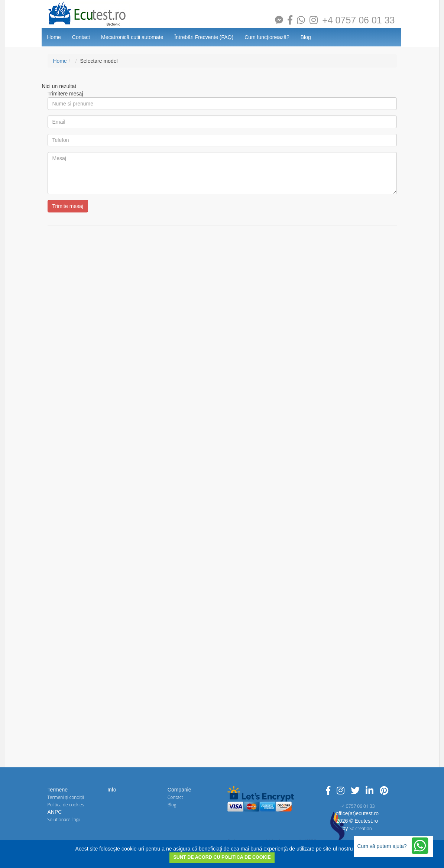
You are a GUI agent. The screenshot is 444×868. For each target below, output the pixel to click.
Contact (81, 37)
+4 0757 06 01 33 (358, 20)
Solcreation (360, 828)
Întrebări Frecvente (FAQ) (204, 37)
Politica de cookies (66, 805)
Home (54, 37)
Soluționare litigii (64, 820)
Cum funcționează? (267, 37)
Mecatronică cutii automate (132, 37)
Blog (306, 37)
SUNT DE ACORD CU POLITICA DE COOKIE (222, 857)
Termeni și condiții (66, 797)
